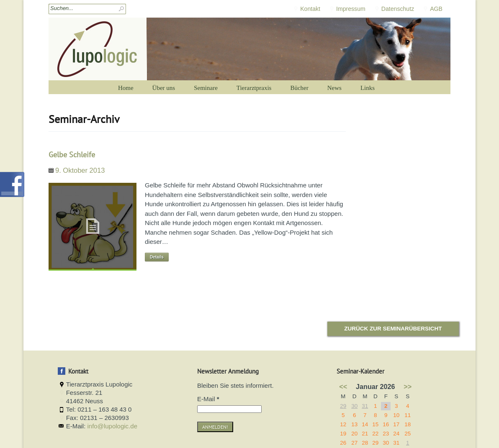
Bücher (299, 88)
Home (126, 88)
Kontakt (310, 9)
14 (365, 424)
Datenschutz (398, 9)
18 (408, 424)
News (334, 88)
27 (354, 443)
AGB (436, 9)
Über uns (164, 88)
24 (396, 434)
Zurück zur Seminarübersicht (393, 329)
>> (408, 387)
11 (408, 415)
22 (375, 434)
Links (368, 88)
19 (343, 434)
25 (408, 434)
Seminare (206, 88)
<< (343, 387)
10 (396, 415)
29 (343, 406)
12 (343, 424)
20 (354, 434)
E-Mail (208, 399)
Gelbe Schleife (72, 155)
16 (386, 424)
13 (354, 424)
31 (365, 406)
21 (365, 434)
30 (354, 406)
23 (386, 434)
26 (343, 443)
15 (375, 424)
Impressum (351, 9)
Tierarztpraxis (254, 88)
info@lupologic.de (112, 426)
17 (396, 424)
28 (365, 443)
